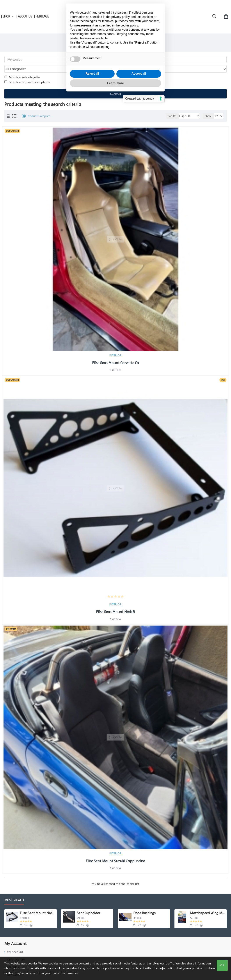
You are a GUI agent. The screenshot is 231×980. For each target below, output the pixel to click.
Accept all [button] (139, 516)
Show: (210, 108)
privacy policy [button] (121, 459)
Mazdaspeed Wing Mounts (208, 905)
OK (222, 965)
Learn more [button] (115, 526)
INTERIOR (115, 347)
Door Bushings (144, 905)
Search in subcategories (22, 69)
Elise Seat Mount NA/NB (115, 603)
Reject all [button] (92, 516)
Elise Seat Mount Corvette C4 (115, 354)
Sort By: (171, 108)
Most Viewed (14, 892)
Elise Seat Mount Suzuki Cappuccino (115, 853)
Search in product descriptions (27, 74)
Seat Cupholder (88, 905)
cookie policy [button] (129, 468)
